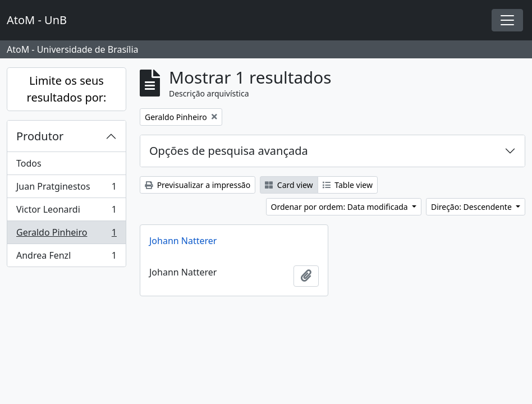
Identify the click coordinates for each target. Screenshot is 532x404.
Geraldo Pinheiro (66, 235)
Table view (348, 185)
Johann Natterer (183, 241)
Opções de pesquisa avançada (229, 151)
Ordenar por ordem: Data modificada (341, 207)
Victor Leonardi (66, 212)
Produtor (40, 136)
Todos (29, 163)
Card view (289, 185)
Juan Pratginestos (66, 189)
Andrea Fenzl (66, 258)
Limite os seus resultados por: (67, 89)
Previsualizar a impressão (198, 185)
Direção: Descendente (473, 207)
